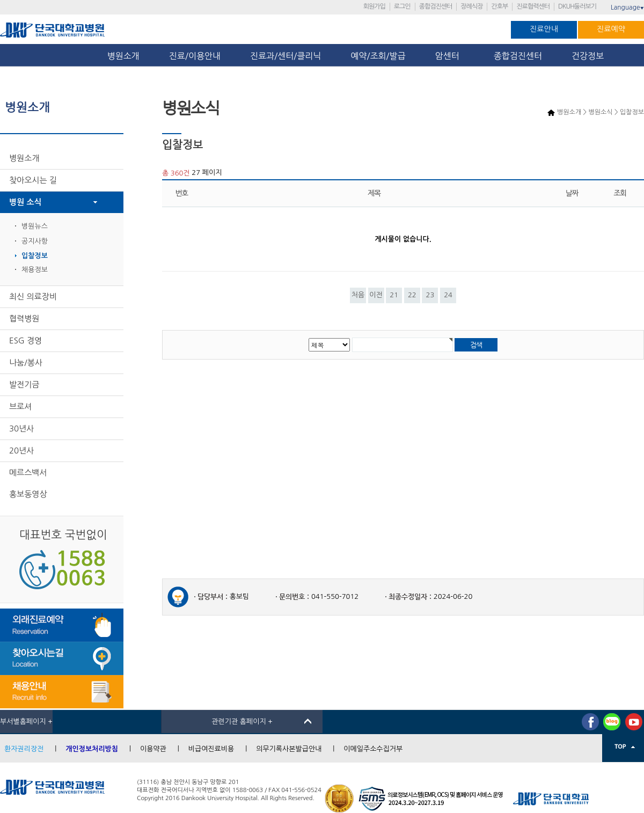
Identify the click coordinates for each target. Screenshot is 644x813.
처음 (358, 295)
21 (394, 295)
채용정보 (35, 270)
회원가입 (374, 6)
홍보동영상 (28, 494)
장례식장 (471, 6)
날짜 (572, 193)
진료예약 (611, 29)
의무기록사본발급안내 (289, 749)
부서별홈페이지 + (26, 722)
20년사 (21, 451)
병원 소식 (25, 202)
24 (448, 295)
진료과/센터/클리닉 (286, 56)
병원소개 (123, 56)
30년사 (21, 429)
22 (412, 295)
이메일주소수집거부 (373, 749)
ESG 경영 (25, 340)
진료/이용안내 (195, 56)
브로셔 (20, 406)
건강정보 (588, 56)
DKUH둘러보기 (577, 6)
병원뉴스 (35, 226)
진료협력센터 (533, 6)
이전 (376, 295)
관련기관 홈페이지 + (242, 722)
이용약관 (153, 749)
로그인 (402, 6)
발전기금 (24, 384)
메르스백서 (28, 473)
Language (627, 8)
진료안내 (544, 29)
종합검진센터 (436, 6)
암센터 (450, 56)
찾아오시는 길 (33, 180)
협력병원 (24, 318)
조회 (620, 193)
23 (430, 295)
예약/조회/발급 (378, 56)
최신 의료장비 (33, 296)
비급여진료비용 (211, 749)
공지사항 (35, 241)
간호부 (499, 6)
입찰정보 (35, 256)
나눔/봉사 (26, 362)
